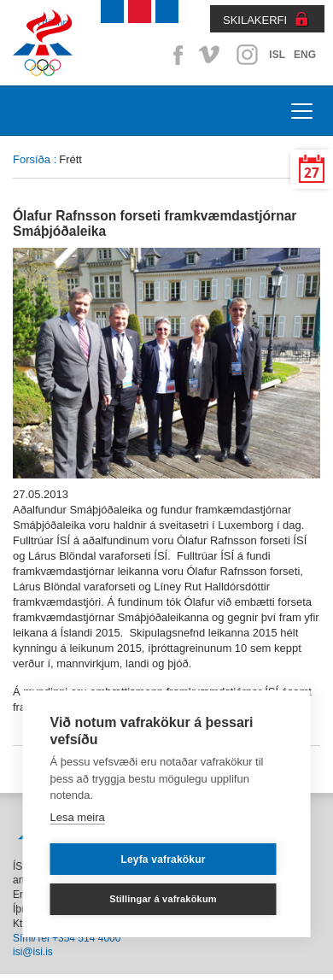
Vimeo (211, 55)
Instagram (247, 55)
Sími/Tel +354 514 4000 (67, 938)
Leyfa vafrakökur (163, 860)
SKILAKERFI (255, 20)
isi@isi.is (33, 952)
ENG (305, 55)
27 (312, 173)
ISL (277, 55)
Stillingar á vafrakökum (163, 899)
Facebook (175, 55)
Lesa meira (78, 817)
